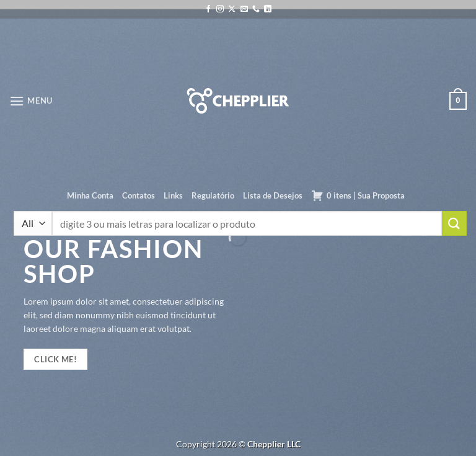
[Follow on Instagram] (220, 9)
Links (173, 195)
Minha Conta (90, 195)
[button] (31, 101)
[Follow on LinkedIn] (268, 9)
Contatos (139, 195)
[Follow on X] (232, 9)
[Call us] (256, 9)
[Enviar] (454, 223)
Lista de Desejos (273, 195)
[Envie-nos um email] (244, 9)
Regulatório (213, 195)
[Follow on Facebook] (208, 9)
